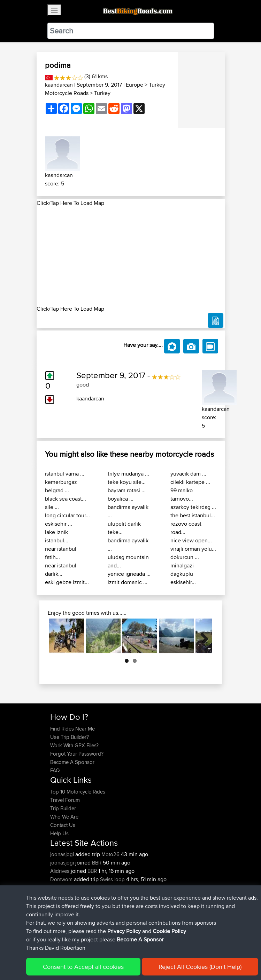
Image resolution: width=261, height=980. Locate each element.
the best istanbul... (193, 515)
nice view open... (191, 540)
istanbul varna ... (65, 474)
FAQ (55, 770)
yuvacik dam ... (188, 474)
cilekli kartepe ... (190, 482)
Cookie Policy (178, 953)
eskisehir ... (59, 524)
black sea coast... (66, 499)
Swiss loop (112, 879)
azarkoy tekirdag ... (193, 507)
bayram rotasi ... (127, 490)
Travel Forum (65, 800)
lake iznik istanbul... (57, 536)
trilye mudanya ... (128, 474)
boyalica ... (121, 499)
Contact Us (63, 825)
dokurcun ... (185, 557)
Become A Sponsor (72, 762)
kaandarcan (59, 85)
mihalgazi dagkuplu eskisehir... (183, 574)
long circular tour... (67, 515)
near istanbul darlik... (61, 570)
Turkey (102, 93)
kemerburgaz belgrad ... (61, 486)
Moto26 (110, 854)
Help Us (59, 833)
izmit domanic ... (128, 582)
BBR (97, 863)
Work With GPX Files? (74, 745)
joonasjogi (63, 854)
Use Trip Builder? (70, 737)
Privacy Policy (144, 953)
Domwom (62, 879)
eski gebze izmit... (67, 582)
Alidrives (60, 871)
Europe (135, 85)
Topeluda (62, 888)
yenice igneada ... (129, 574)
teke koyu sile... (127, 482)
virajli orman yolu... (193, 549)
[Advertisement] (131, 256)
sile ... (52, 507)
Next (202, 636)
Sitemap (115, 953)
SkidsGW (61, 896)
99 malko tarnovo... (182, 495)
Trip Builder (63, 808)
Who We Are (64, 817)
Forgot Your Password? (77, 754)
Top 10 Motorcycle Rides (78, 792)
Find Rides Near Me (72, 729)
